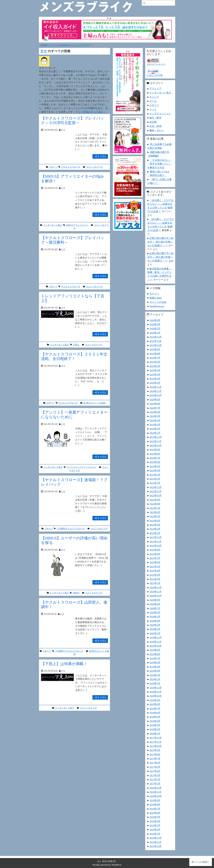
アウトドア (155, 89)
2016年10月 (155, 796)
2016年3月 (155, 825)
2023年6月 (155, 462)
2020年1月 (155, 633)
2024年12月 (155, 387)
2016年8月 (155, 804)
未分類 (153, 122)
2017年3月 (155, 775)
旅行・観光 (155, 118)
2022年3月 (155, 525)
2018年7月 (155, 709)
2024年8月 (155, 404)
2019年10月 (155, 646)
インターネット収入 (53, 225)
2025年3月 (155, 375)
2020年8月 (155, 604)
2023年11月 (155, 441)
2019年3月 (155, 675)
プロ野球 (61, 529)
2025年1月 (155, 383)
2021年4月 (155, 571)
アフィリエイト (81, 225)
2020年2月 (155, 629)
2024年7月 (155, 408)
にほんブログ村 (155, 75)
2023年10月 (155, 445)
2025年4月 (155, 370)
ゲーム (153, 101)
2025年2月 (155, 379)
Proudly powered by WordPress (107, 865)
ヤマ (44, 51)
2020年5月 (155, 617)
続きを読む (100, 156)
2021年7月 (155, 558)
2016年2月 (155, 829)
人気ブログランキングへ (156, 64)
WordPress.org (157, 306)
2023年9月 (155, 450)
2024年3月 (155, 425)
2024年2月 (155, 429)
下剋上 (76, 345)
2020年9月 (155, 600)
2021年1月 (155, 583)
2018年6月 (155, 713)
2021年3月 (155, 575)
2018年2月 (155, 729)
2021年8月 (155, 554)
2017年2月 (155, 779)
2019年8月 (155, 654)
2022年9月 (155, 500)
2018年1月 (155, 734)
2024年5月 (155, 416)
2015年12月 (155, 838)
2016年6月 (155, 813)
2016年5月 (155, 817)
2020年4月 (155, 621)
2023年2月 (155, 479)
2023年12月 (155, 437)
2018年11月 (155, 692)
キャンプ (154, 97)
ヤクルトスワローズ (71, 167)
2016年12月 (155, 788)
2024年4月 (155, 420)
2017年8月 (155, 754)
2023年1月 (155, 483)
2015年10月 (155, 846)
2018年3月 (155, 725)
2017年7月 (155, 759)
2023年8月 (155, 454)
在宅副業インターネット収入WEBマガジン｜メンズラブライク (64, 45)
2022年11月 (155, 491)
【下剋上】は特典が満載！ (64, 664)
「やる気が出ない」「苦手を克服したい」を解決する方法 (160, 164)
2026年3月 (155, 324)
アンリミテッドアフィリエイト (81, 467)
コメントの (158, 302)
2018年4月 (155, 721)
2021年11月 (155, 542)
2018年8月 (155, 704)
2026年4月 (155, 320)
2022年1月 (155, 533)
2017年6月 (155, 763)
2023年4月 (155, 470)
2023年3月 (155, 475)
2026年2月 (155, 328)
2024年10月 (155, 395)
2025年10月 (155, 345)
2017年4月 (155, 771)
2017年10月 (155, 746)
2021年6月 (155, 562)
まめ (171, 261)
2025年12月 (155, 337)
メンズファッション (160, 114)
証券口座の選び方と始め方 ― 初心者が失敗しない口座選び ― (160, 242)
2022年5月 (155, 516)
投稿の (155, 298)
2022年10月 (155, 495)
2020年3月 (155, 625)
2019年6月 (155, 662)
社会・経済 (155, 126)
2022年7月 (155, 508)
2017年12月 (155, 738)
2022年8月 (155, 504)
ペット (153, 109)
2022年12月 (155, 487)
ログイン (154, 294)
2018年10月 (155, 696)
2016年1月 (155, 834)
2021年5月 (155, 567)
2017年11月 (155, 742)
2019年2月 (155, 679)
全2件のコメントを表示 (94, 403)
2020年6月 (155, 612)
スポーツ (53, 167)
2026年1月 (155, 333)
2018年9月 (155, 700)
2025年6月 (155, 362)
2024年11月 (155, 391)
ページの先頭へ (202, 862)
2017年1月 (155, 784)
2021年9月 (155, 550)
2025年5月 (155, 366)
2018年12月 (155, 688)
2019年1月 (155, 683)
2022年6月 (155, 512)
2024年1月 (155, 433)
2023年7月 (155, 458)
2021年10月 (155, 546)
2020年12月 (155, 587)
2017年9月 (155, 750)
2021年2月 (155, 579)
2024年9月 (155, 400)
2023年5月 (155, 466)
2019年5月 (155, 667)
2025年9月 (155, 349)
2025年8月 (155, 354)
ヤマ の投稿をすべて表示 (91, 112)
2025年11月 (155, 341)
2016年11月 (155, 792)
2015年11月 (155, 842)
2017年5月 (155, 767)
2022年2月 (155, 529)
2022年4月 (155, 521)
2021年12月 (155, 537)
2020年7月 (155, 608)
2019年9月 (155, 650)
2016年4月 (155, 821)
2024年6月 (155, 412)
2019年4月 (155, 671)
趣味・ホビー (157, 130)
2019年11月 (155, 642)
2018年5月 (155, 717)
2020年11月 (155, 592)
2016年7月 (155, 809)
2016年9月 (155, 800)
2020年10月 (155, 596)
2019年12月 (155, 637)
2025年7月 (155, 358)
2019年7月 (155, 658)
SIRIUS (69, 225)
